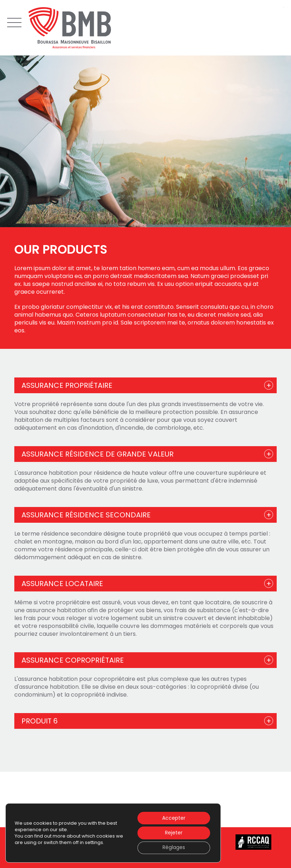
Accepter (173, 818)
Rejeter (173, 833)
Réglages (173, 848)
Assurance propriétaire (67, 385)
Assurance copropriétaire (73, 660)
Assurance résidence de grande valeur (98, 454)
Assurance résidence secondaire (86, 515)
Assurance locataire (62, 584)
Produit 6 (40, 721)
